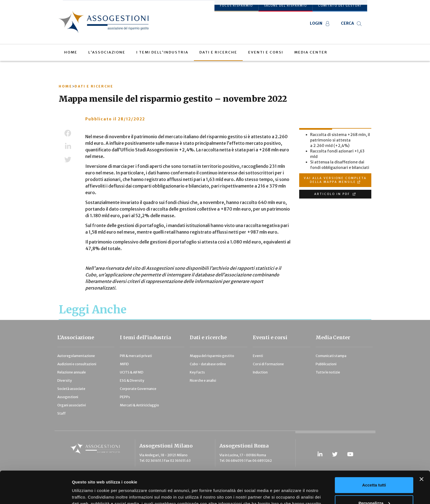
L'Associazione (76, 337)
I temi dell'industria (145, 337)
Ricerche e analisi (203, 380)
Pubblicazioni (326, 364)
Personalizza (374, 471)
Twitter (68, 160)
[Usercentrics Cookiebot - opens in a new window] (36, 493)
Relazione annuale (72, 372)
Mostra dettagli (87, 493)
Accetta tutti (374, 453)
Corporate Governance (138, 389)
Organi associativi (72, 405)
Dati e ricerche (208, 337)
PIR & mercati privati (136, 356)
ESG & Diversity (132, 380)
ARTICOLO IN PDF (333, 194)
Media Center (333, 337)
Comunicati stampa (331, 356)
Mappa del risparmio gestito (212, 356)
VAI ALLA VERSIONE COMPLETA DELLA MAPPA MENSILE (335, 180)
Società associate (71, 389)
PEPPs (125, 397)
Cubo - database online (208, 364)
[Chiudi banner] (421, 447)
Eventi (258, 356)
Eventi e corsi (270, 337)
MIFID (124, 364)
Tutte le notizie (328, 372)
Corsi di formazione (268, 364)
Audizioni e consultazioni (77, 364)
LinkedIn (68, 146)
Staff (61, 413)
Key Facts (197, 372)
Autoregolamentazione (76, 356)
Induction (260, 372)
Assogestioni (68, 397)
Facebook (68, 133)
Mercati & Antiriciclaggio (139, 405)
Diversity (65, 380)
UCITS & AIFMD (132, 372)
